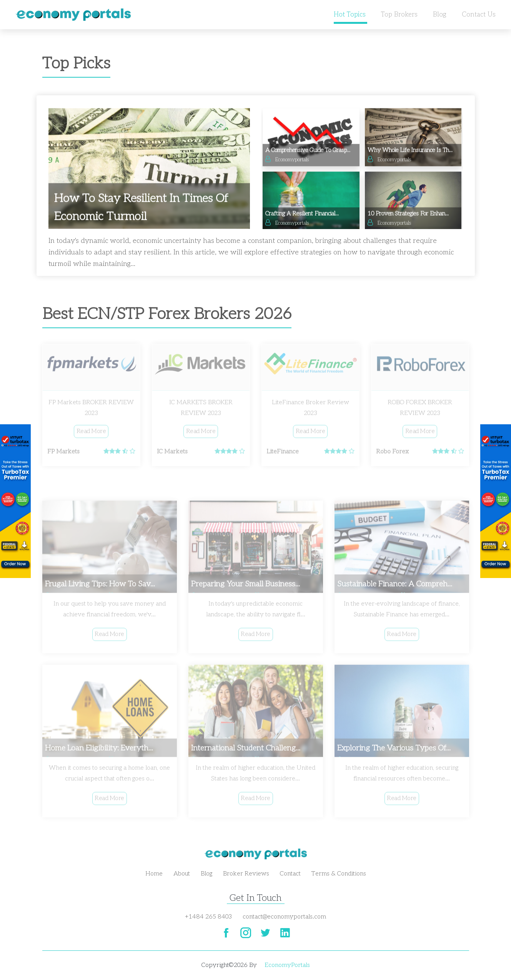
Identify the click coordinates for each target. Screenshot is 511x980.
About (182, 874)
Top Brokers (399, 15)
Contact (290, 874)
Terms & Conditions (339, 874)
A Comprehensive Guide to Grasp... (308, 152)
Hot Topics (350, 15)
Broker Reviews (246, 874)
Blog (440, 15)
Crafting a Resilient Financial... (302, 216)
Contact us (479, 15)
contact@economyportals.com (284, 917)
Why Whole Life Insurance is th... (410, 152)
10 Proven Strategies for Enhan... (408, 216)
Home (154, 874)
